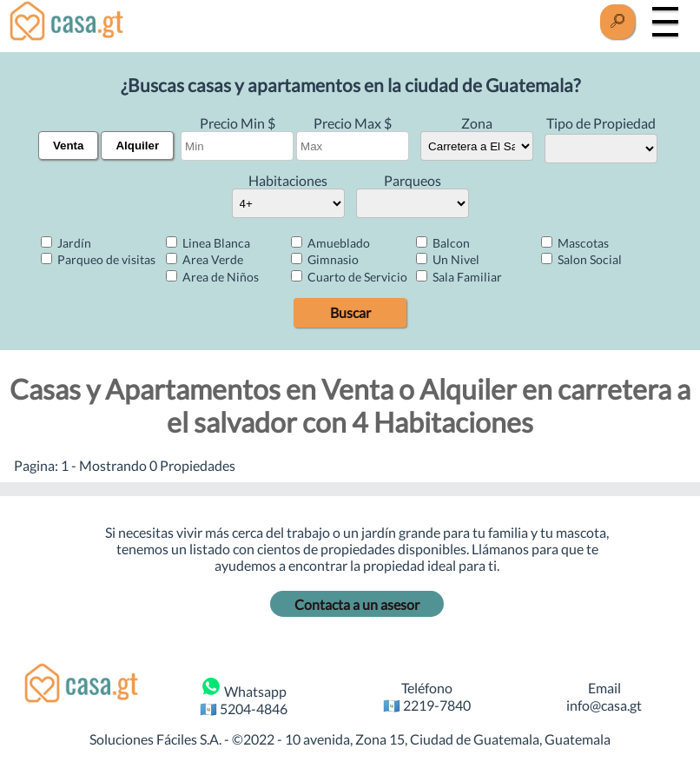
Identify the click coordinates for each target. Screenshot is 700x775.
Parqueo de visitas (98, 259)
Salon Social (581, 259)
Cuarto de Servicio (349, 277)
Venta (69, 146)
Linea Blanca (208, 243)
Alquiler (137, 146)
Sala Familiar (459, 277)
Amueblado (330, 243)
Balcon (443, 243)
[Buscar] (617, 22)
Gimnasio (325, 259)
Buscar (350, 312)
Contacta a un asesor (357, 604)
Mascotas (575, 243)
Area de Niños (212, 277)
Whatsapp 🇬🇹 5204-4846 (244, 696)
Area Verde (205, 259)
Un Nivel (448, 259)
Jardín (66, 243)
